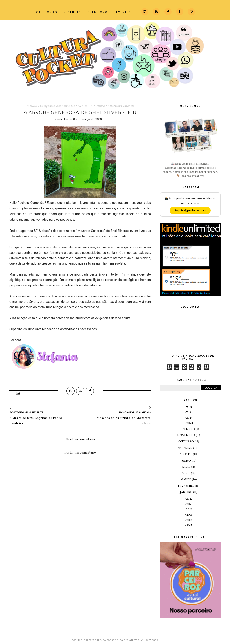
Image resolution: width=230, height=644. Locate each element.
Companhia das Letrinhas (57, 106)
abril (186, 473)
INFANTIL (85, 106)
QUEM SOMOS (99, 12)
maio (187, 467)
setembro (186, 448)
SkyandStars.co (148, 640)
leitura (100, 106)
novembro (186, 435)
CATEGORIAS (47, 12)
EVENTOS (124, 12)
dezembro (187, 429)
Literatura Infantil (121, 106)
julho (186, 461)
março (186, 480)
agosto (186, 454)
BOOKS (32, 106)
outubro (186, 442)
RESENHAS (72, 12)
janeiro (187, 492)
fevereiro (186, 486)
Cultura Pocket (105, 640)
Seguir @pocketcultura (190, 211)
